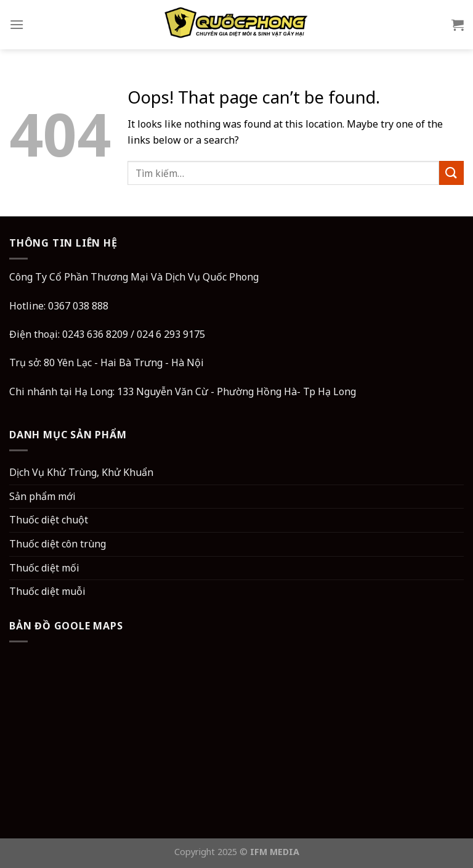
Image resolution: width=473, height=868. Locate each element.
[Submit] (451, 173)
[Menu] (17, 24)
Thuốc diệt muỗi (47, 591)
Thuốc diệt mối (44, 568)
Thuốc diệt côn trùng (58, 544)
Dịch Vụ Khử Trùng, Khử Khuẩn (81, 472)
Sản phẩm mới (42, 496)
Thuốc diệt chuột (49, 520)
